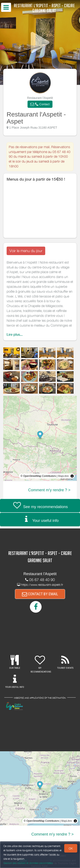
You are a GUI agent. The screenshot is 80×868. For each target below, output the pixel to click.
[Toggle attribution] (72, 476)
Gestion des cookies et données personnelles (28, 863)
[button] (40, 104)
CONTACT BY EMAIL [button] (40, 594)
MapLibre (63, 476)
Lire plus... (15, 335)
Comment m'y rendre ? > (49, 490)
